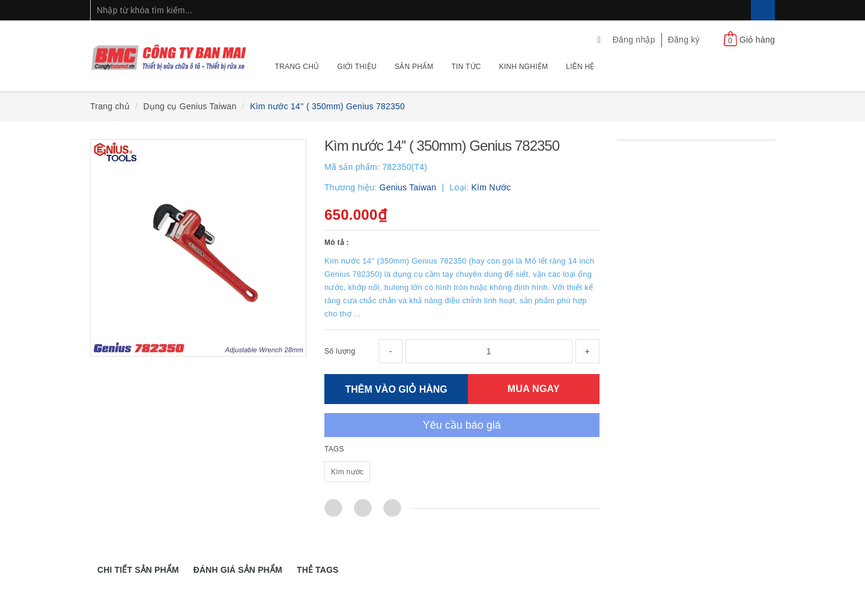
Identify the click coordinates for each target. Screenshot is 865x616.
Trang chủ (297, 67)
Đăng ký (684, 40)
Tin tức (466, 67)
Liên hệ (580, 67)
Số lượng (340, 351)
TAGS (334, 449)
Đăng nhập (634, 40)
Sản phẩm (414, 67)
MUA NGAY (534, 389)
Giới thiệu (357, 67)
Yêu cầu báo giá (462, 425)
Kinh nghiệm (524, 67)
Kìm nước (347, 472)
